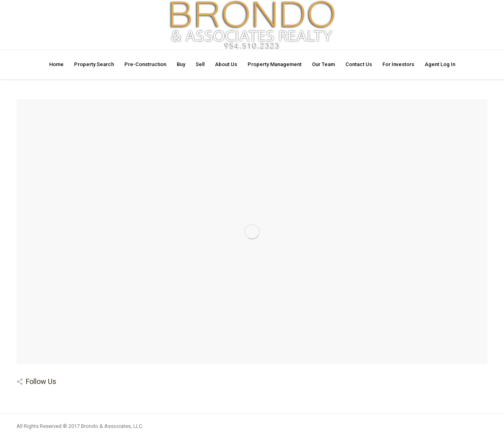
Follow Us (41, 381)
